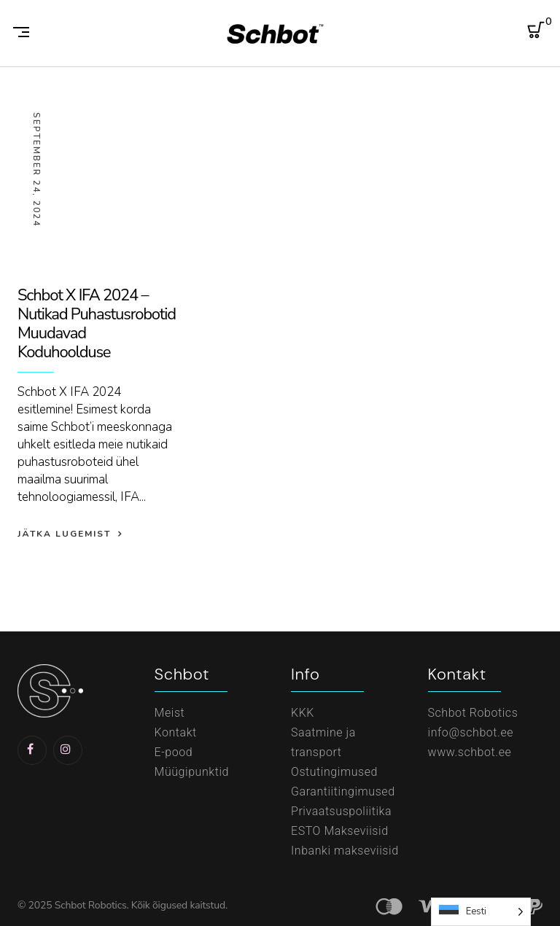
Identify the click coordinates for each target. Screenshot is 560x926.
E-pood (174, 752)
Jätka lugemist (64, 534)
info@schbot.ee (471, 732)
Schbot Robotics (473, 713)
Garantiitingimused (343, 791)
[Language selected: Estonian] (481, 912)
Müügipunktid (192, 772)
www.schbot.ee (470, 752)
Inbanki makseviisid (345, 851)
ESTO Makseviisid (340, 831)
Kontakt (176, 732)
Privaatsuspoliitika (341, 811)
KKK (303, 713)
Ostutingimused (334, 772)
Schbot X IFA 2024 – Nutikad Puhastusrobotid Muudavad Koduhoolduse (97, 324)
